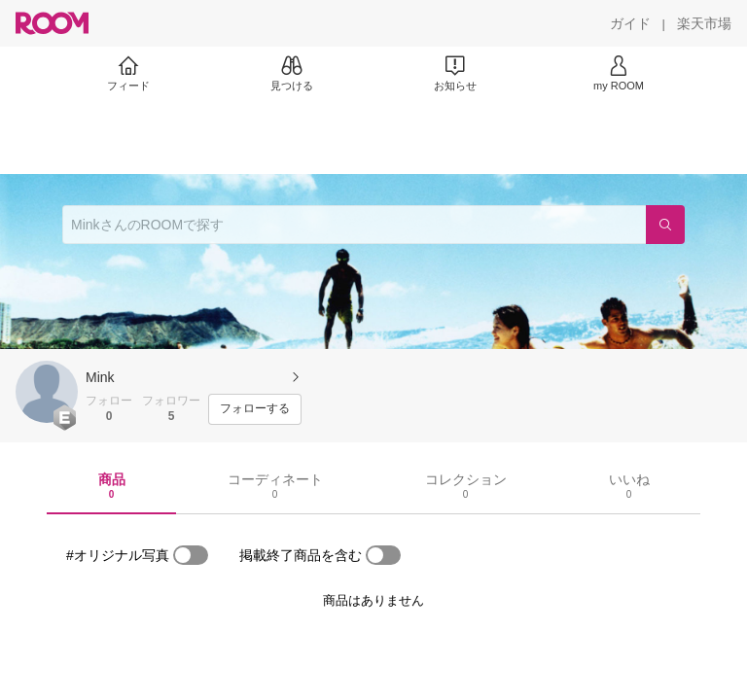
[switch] (191, 555)
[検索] (665, 225)
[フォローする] (255, 409)
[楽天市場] (704, 23)
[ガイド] (630, 23)
